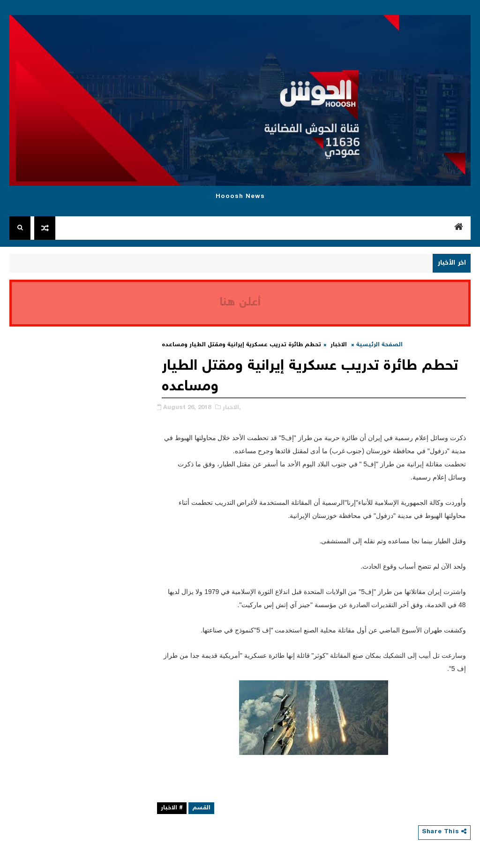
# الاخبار (172, 808)
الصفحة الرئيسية (379, 345)
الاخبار (339, 345)
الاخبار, (232, 408)
